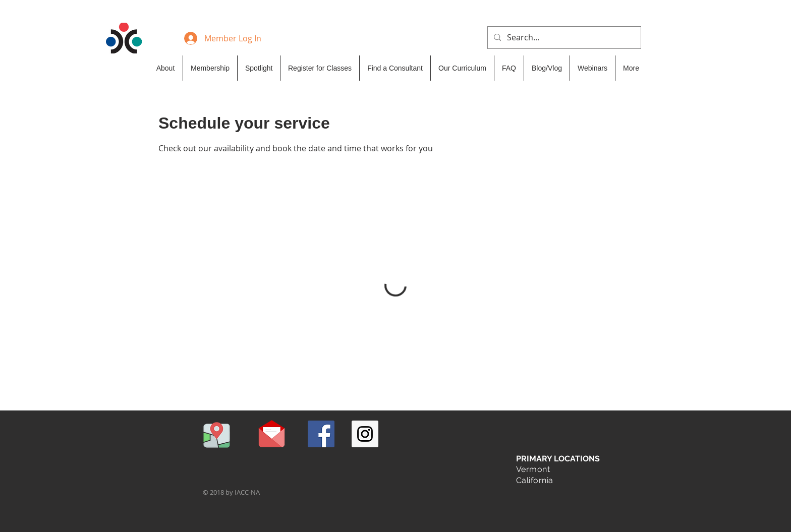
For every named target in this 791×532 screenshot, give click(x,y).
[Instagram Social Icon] (365, 434)
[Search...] (563, 38)
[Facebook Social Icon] (321, 434)
